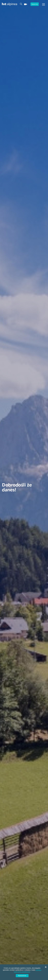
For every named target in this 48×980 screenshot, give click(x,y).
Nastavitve (22, 976)
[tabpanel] (24, 490)
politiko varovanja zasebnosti (28, 971)
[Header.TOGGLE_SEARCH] (21, 4)
